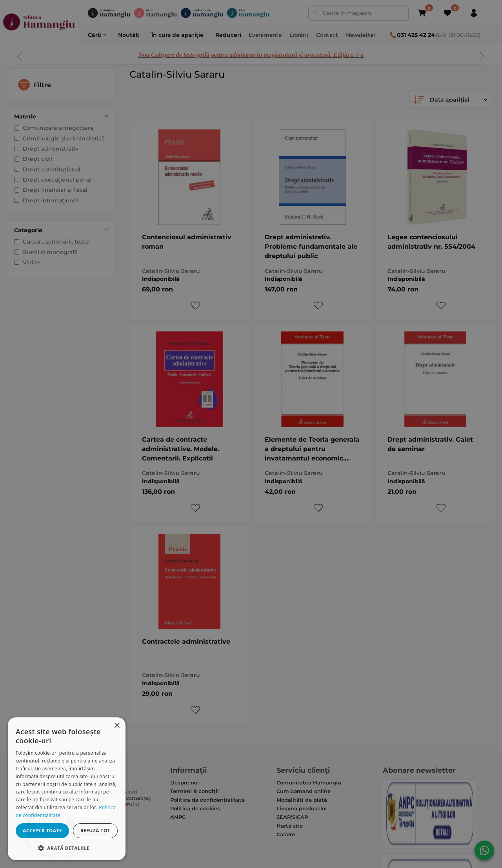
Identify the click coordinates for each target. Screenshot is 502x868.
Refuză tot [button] (95, 831)
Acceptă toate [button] (42, 831)
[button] (67, 848)
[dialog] (67, 789)
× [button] (117, 726)
